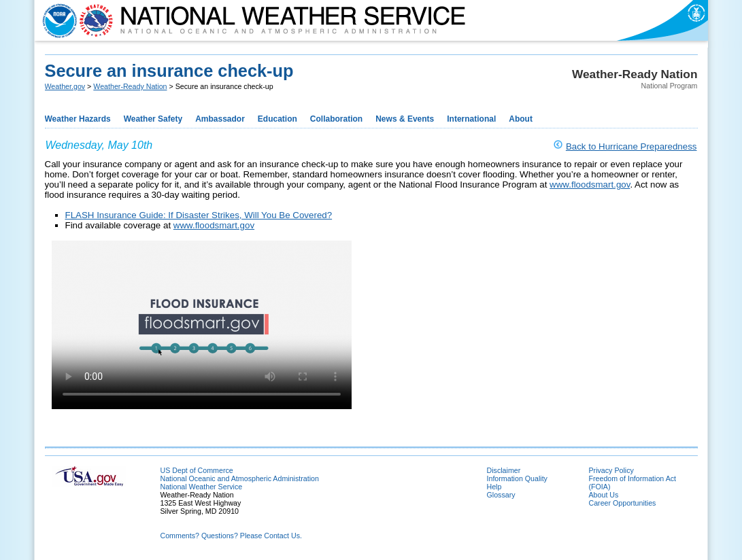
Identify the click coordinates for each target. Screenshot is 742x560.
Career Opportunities (623, 503)
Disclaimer (504, 470)
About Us (604, 495)
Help (494, 487)
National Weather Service (202, 487)
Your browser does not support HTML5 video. (202, 325)
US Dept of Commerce (197, 470)
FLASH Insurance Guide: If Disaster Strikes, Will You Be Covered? (199, 215)
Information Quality (517, 478)
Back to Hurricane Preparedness (631, 146)
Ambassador (220, 119)
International (471, 119)
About (521, 119)
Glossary (501, 495)
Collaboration (336, 119)
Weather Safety (153, 119)
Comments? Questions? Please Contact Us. (231, 536)
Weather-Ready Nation (130, 86)
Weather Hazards (78, 119)
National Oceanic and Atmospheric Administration (240, 478)
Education (277, 119)
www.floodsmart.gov (590, 185)
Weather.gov (65, 86)
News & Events (405, 119)
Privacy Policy (611, 470)
